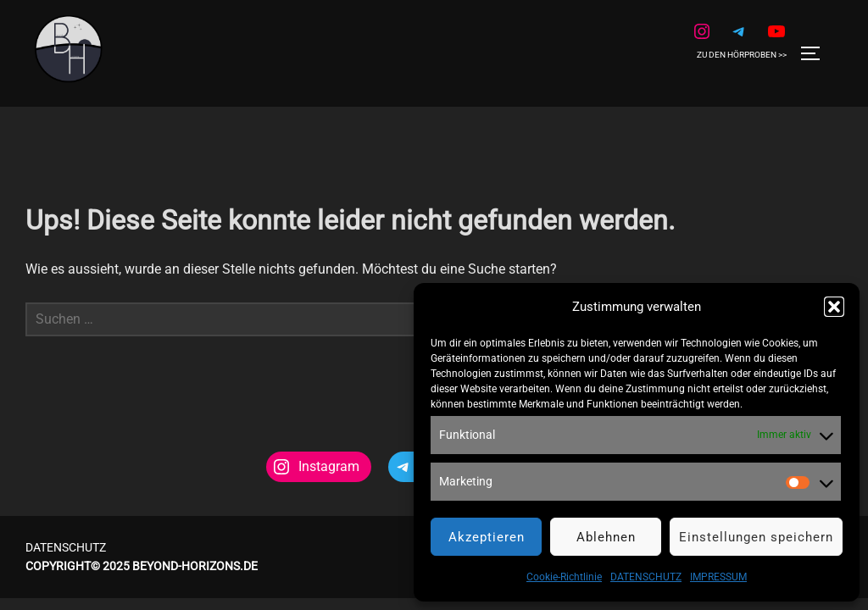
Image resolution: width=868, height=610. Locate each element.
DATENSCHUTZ (646, 577)
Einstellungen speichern (756, 537)
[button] (834, 307)
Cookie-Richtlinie (564, 577)
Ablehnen (606, 537)
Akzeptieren (487, 537)
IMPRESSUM (718, 577)
